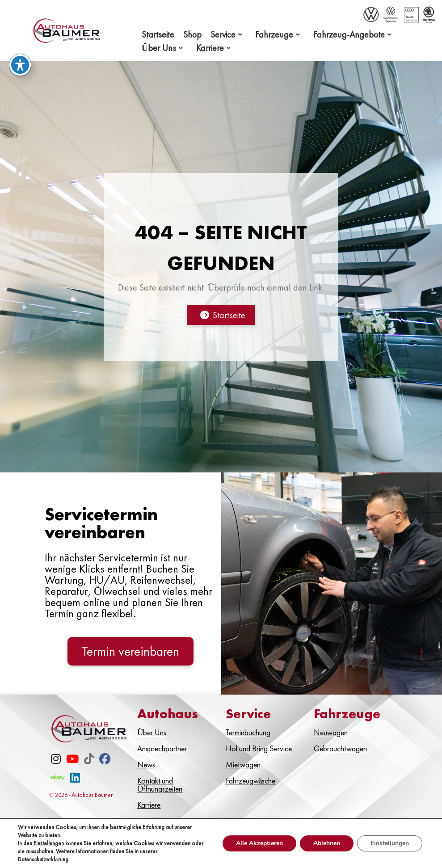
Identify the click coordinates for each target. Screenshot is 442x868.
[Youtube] (72, 761)
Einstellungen (49, 843)
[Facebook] (105, 761)
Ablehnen (327, 843)
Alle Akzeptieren (259, 843)
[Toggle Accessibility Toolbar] (20, 65)
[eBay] (58, 779)
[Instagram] (56, 761)
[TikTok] (89, 761)
